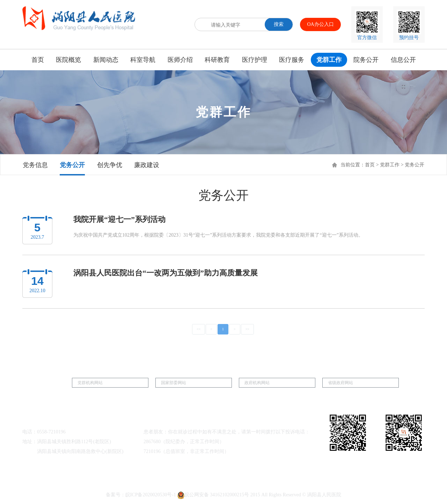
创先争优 (110, 165)
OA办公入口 (320, 24)
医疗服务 (292, 60)
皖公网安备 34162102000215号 (213, 495)
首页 (38, 60)
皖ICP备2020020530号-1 (151, 495)
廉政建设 (147, 165)
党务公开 (72, 165)
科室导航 (143, 60)
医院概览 (68, 60)
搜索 (279, 24)
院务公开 (366, 60)
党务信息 (35, 165)
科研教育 (217, 60)
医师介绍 (180, 60)
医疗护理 (255, 60)
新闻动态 (106, 60)
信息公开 (403, 60)
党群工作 (329, 60)
